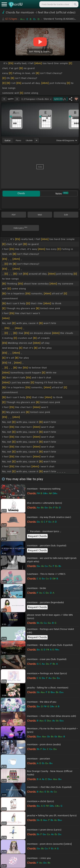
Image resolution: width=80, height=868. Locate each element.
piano (18, 140)
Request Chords (37, 536)
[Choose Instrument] (37, 140)
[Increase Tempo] (17, 99)
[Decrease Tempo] (4, 99)
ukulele (29, 140)
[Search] (75, 4)
